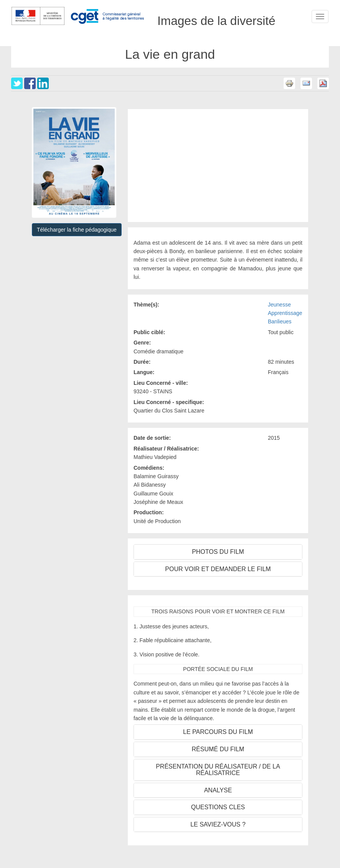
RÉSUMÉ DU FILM (218, 749)
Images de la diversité (216, 17)
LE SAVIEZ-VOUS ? (218, 824)
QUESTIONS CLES (218, 807)
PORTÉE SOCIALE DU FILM (218, 669)
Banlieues (280, 321)
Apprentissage (285, 313)
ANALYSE (218, 790)
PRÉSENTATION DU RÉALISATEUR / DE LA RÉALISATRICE (218, 770)
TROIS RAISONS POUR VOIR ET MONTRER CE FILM (218, 611)
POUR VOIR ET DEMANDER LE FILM (218, 569)
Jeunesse (279, 305)
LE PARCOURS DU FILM (218, 732)
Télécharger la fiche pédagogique (77, 230)
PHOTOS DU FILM (218, 552)
